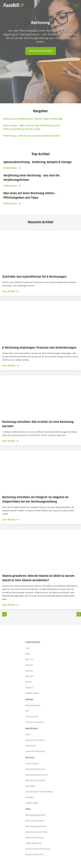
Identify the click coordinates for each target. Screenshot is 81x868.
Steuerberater (32, 717)
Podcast (29, 665)
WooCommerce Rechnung (38, 849)
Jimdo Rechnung (33, 843)
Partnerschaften (33, 706)
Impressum (31, 746)
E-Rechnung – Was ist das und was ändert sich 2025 (31, 136)
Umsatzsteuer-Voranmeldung (39, 792)
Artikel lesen (10, 168)
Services (30, 758)
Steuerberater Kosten (35, 781)
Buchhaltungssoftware (36, 827)
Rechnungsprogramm (36, 815)
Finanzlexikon (32, 764)
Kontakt (29, 671)
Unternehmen (33, 642)
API (27, 711)
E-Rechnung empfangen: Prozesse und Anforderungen (40, 348)
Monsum (30, 676)
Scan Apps (30, 786)
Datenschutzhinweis (35, 740)
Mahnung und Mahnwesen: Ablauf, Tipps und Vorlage (33, 119)
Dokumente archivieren (36, 832)
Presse (28, 682)
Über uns (30, 660)
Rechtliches (32, 729)
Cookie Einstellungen (35, 751)
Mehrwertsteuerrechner (37, 775)
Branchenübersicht (34, 855)
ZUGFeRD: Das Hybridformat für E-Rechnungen (35, 277)
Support (29, 688)
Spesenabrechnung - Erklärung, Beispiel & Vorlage (37, 162)
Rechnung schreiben (35, 821)
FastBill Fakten (32, 693)
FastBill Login (32, 803)
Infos (28, 809)
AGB (27, 735)
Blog (28, 654)
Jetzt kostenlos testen (41, 51)
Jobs (28, 648)
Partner (29, 700)
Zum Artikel (9, 291)
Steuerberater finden (35, 769)
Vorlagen (30, 797)
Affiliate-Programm (35, 722)
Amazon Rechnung (34, 838)
